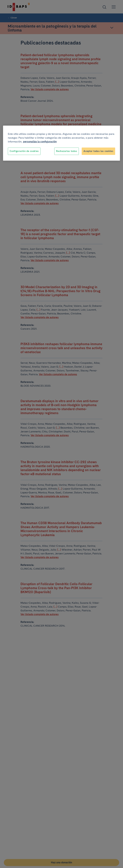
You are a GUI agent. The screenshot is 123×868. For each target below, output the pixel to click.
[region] (61, 143)
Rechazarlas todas (67, 151)
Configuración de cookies (24, 151)
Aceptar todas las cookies (98, 151)
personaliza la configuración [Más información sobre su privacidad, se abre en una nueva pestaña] (40, 142)
